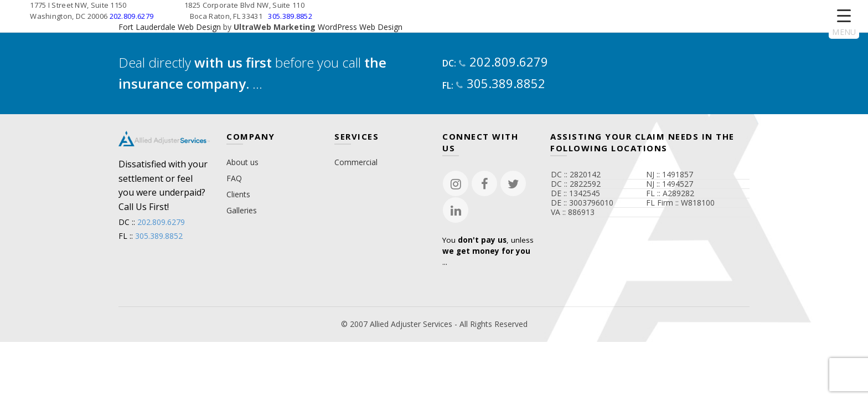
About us (242, 162)
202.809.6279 (132, 16)
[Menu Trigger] (844, 24)
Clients (238, 194)
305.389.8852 (290, 16)
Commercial (356, 162)
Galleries (242, 210)
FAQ (234, 178)
